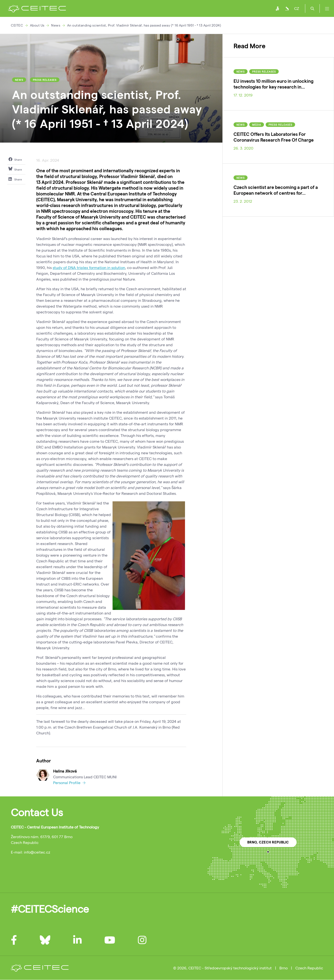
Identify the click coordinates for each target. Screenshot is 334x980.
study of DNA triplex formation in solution (89, 267)
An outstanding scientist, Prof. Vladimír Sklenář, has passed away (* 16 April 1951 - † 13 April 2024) (144, 25)
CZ (297, 8)
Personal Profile (69, 783)
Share (15, 159)
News (56, 25)
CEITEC (17, 25)
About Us (37, 25)
